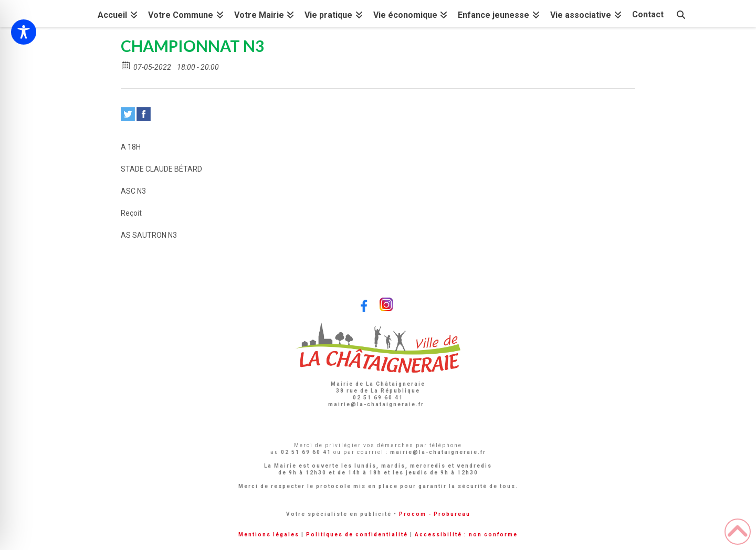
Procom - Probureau (435, 514)
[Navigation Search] (681, 13)
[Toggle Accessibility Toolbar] (24, 32)
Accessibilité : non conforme (466, 535)
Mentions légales (269, 535)
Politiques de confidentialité (357, 535)
